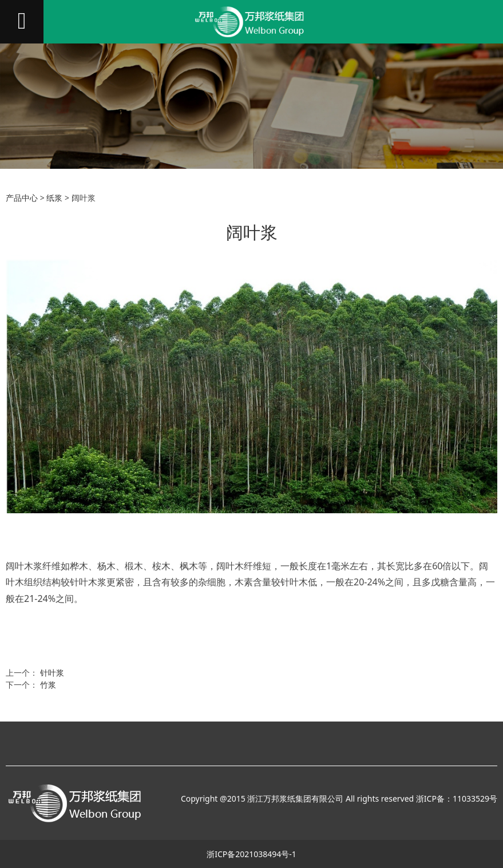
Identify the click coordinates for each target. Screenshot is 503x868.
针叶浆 (52, 673)
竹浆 (48, 685)
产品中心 (22, 198)
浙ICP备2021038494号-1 (252, 854)
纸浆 (54, 198)
